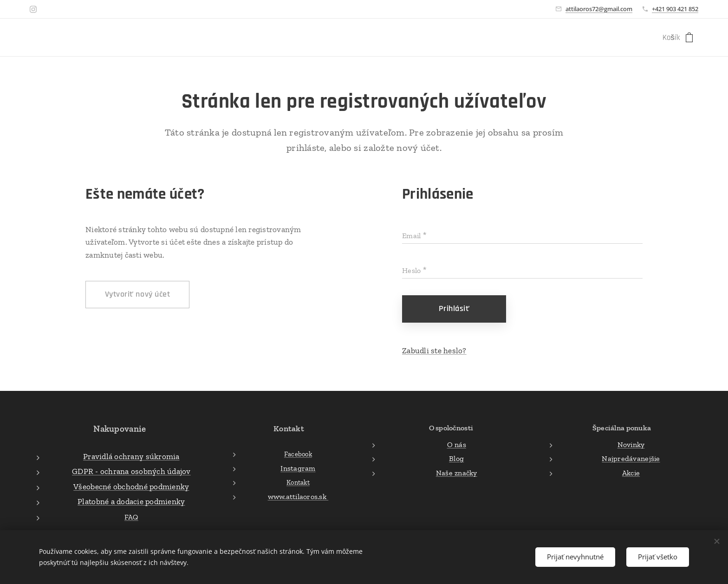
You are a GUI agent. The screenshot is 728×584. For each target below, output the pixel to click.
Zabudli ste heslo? (434, 350)
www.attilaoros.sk (298, 496)
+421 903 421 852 (675, 9)
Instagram (298, 468)
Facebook (298, 454)
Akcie (631, 472)
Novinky (631, 444)
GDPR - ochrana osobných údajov (131, 471)
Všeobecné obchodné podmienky (131, 486)
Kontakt (298, 482)
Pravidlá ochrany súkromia (131, 456)
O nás (456, 444)
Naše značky (456, 472)
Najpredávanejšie (631, 458)
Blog (456, 458)
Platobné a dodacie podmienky (131, 501)
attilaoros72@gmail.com (599, 9)
